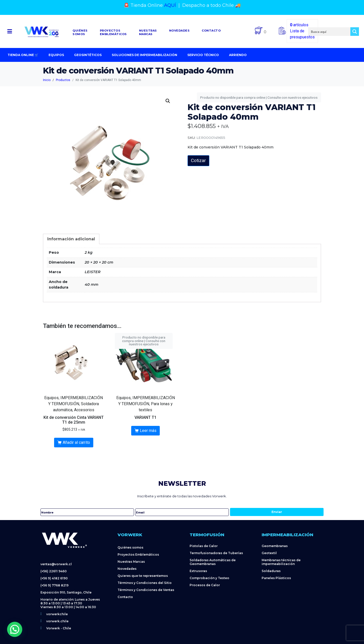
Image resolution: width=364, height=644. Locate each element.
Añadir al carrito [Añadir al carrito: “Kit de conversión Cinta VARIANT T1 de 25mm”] (76, 442)
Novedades (179, 31)
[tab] (71, 239)
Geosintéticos (88, 55)
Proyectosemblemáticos (113, 32)
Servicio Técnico (203, 55)
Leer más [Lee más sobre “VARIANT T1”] (148, 431)
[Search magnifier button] (355, 32)
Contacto (211, 31)
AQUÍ (170, 5)
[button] (10, 31)
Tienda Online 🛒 (23, 55)
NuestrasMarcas (148, 32)
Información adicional (71, 239)
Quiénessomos (80, 32)
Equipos (56, 55)
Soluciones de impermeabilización (144, 55)
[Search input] (330, 32)
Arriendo (238, 55)
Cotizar (198, 160)
